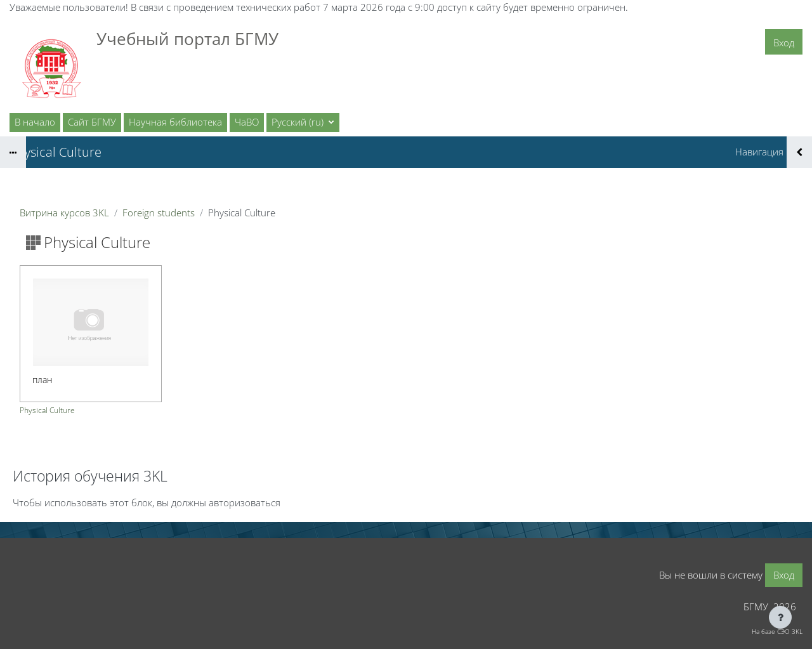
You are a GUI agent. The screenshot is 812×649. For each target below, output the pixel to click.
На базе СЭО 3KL (777, 631)
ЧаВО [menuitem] (247, 122)
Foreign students (159, 213)
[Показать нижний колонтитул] (780, 617)
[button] (303, 122)
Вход (784, 43)
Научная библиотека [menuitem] (175, 122)
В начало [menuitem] (35, 122)
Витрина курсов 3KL (64, 213)
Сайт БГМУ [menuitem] (92, 122)
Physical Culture (47, 410)
